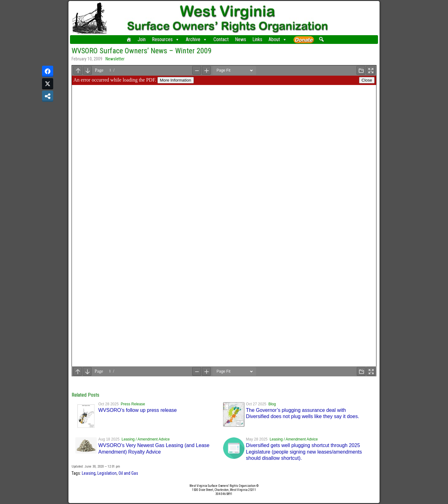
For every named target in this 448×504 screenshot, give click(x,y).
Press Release (133, 404)
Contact (221, 39)
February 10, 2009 (87, 59)
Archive (196, 40)
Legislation (107, 473)
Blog (272, 404)
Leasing (89, 473)
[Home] (129, 40)
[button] (321, 39)
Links (257, 39)
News (240, 39)
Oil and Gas (128, 473)
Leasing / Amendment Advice (146, 439)
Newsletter (115, 59)
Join (142, 39)
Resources (166, 40)
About (278, 40)
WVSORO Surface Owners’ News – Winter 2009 (142, 51)
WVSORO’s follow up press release (138, 410)
